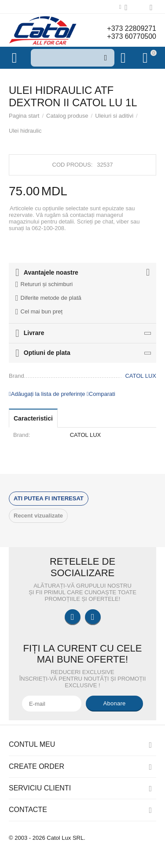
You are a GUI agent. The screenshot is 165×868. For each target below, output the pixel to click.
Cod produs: (73, 165)
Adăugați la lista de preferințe (47, 394)
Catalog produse (67, 116)
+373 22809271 (132, 28)
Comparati (101, 394)
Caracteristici (33, 418)
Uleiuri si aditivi (114, 116)
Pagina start (24, 116)
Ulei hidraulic (25, 131)
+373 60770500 (132, 36)
